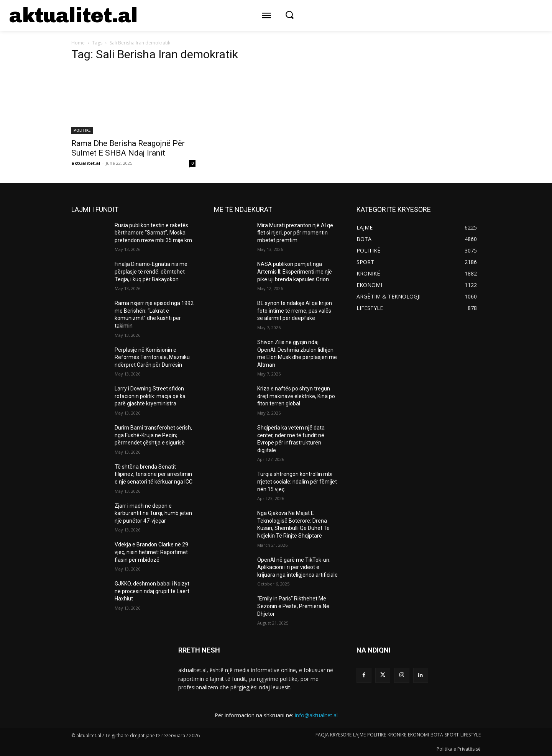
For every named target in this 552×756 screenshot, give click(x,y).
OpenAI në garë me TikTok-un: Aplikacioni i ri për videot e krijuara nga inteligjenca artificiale (297, 567)
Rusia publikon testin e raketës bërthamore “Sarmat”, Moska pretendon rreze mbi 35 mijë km (153, 233)
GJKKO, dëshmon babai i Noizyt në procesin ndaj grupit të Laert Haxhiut (152, 591)
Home (78, 43)
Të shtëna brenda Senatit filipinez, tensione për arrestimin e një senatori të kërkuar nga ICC (154, 474)
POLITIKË (82, 130)
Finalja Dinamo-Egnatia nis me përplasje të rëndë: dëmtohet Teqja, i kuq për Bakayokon (151, 271)
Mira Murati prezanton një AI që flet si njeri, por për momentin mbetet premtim (295, 233)
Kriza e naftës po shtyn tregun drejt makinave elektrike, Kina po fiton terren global (296, 396)
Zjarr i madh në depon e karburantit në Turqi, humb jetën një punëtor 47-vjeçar (153, 513)
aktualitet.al (86, 163)
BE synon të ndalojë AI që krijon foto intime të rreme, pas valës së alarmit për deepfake (295, 311)
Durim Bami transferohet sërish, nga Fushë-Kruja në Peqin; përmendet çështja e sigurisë (153, 435)
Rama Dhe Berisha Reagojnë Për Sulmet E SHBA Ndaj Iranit (128, 148)
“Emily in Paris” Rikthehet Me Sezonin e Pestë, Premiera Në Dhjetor (293, 606)
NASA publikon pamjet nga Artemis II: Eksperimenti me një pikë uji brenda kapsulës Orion (295, 271)
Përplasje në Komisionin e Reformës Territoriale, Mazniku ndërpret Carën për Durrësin (152, 357)
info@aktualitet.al (316, 715)
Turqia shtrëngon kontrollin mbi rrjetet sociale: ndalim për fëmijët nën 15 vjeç (297, 481)
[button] (289, 15)
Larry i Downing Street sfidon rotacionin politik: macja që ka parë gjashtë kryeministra (150, 396)
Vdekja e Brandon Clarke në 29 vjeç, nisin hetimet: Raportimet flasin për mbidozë (151, 552)
